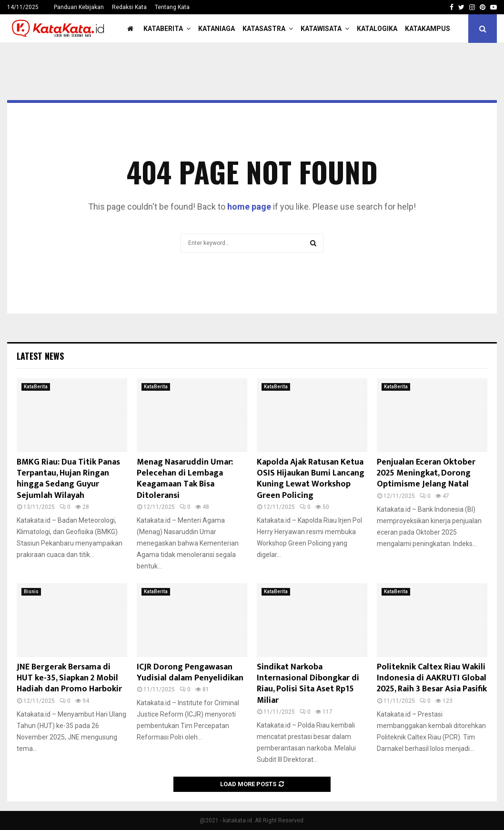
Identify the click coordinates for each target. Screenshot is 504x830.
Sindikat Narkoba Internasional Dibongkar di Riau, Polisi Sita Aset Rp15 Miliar (308, 684)
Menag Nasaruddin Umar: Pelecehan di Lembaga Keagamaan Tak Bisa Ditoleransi (185, 479)
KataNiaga (217, 29)
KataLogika (377, 29)
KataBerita (163, 29)
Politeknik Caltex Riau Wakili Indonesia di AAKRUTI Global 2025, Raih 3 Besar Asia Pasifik (432, 678)
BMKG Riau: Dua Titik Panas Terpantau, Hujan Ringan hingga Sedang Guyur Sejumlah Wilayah (68, 479)
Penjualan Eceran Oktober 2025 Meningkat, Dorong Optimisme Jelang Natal (426, 473)
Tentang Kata (172, 7)
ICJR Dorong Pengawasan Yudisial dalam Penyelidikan (190, 673)
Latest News (40, 356)
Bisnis (31, 592)
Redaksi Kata (129, 7)
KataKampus (428, 29)
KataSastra (264, 29)
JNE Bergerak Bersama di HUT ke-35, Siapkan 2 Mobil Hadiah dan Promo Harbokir (69, 678)
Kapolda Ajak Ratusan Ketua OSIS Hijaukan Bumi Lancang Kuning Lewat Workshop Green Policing (311, 479)
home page (249, 207)
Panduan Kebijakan (79, 7)
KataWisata (321, 29)
